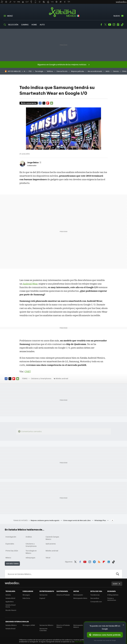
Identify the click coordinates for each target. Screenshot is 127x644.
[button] (34, 162)
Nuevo (117, 16)
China (124, 71)
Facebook (101, 25)
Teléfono (50, 71)
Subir (115, 584)
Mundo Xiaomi (11, 610)
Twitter (105, 25)
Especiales (10, 544)
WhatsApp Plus (100, 520)
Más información (81, 642)
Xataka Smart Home (11, 606)
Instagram (114, 25)
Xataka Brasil (10, 628)
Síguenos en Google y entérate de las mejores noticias (62, 64)
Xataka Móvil (10, 598)
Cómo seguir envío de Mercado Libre (77, 520)
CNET (28, 371)
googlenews (118, 25)
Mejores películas (78, 71)
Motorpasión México (78, 626)
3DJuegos (26, 595)
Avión (108, 71)
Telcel (48, 558)
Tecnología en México (31, 552)
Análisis (29, 537)
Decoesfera (95, 598)
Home (34, 25)
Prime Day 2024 (12, 551)
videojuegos (30, 558)
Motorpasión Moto (80, 598)
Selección (13, 25)
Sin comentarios (30, 103)
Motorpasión (78, 595)
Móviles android (62, 378)
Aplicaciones (51, 544)
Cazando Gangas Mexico (52, 538)
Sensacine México (46, 625)
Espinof (42, 598)
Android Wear (30, 284)
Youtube (110, 25)
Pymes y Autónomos (112, 599)
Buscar (118, 574)
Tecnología (39, 71)
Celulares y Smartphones (41, 378)
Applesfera (10, 601)
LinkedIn (109, 561)
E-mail (52, 103)
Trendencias (95, 595)
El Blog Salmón (113, 595)
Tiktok (122, 25)
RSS (99, 561)
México (8, 558)
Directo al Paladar (63, 595)
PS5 (30, 71)
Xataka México (63, 12)
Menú (10, 16)
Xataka (8, 595)
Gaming (25, 25)
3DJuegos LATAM (29, 625)
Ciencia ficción (62, 71)
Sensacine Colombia (43, 629)
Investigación (11, 537)
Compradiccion (96, 601)
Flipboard (48, 103)
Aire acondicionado (95, 71)
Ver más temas (12, 563)
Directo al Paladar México (63, 626)
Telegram (94, 561)
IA (24, 71)
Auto (42, 25)
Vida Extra (26, 598)
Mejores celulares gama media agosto (45, 520)
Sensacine (43, 595)
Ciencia (116, 71)
